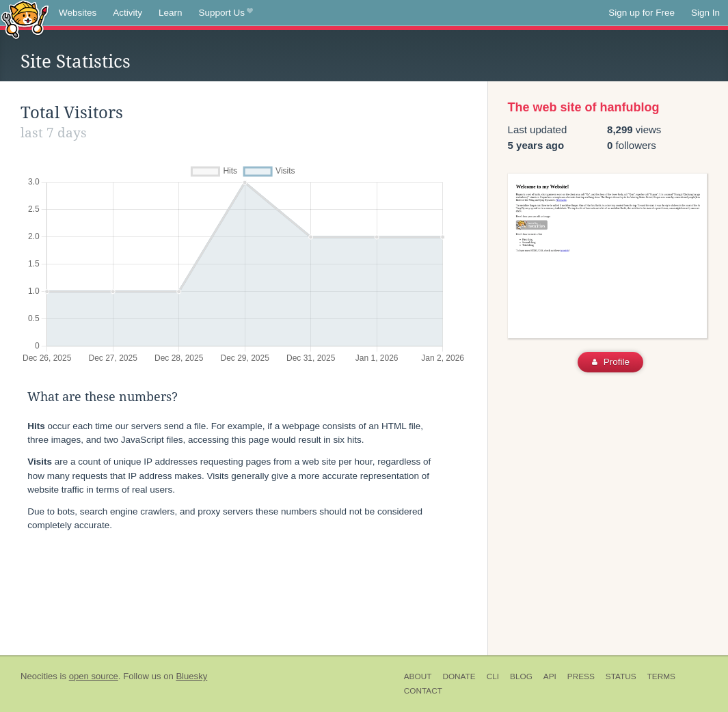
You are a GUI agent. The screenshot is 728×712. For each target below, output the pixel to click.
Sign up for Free (642, 13)
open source (94, 676)
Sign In (705, 13)
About (418, 676)
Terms (661, 676)
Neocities (39, 676)
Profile (611, 362)
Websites (78, 13)
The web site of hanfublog (584, 107)
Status (621, 676)
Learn (171, 13)
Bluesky (191, 676)
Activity (127, 13)
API (550, 676)
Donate (459, 676)
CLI (493, 676)
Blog (521, 676)
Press (581, 676)
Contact (423, 691)
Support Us (226, 13)
